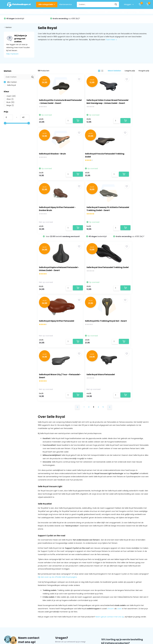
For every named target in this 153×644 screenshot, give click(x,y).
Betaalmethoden (11, 597)
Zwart (10, 97)
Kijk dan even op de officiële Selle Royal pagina (57, 479)
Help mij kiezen (12, 55)
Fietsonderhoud (115, 12)
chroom (111, 511)
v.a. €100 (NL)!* (113, 20)
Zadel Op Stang (50, 12)
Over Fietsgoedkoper (12, 586)
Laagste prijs (130, 72)
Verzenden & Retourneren (15, 601)
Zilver (9, 100)
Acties (142, 12)
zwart (119, 511)
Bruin (9, 104)
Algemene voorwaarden (14, 590)
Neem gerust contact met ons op (110, 519)
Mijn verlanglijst (55, 594)
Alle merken (10, 83)
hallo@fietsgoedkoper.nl (67, 551)
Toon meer (111, 41)
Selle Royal (10, 86)
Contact (10, 560)
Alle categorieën (47, 4)
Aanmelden (140, 558)
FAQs (6, 608)
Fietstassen (35, 12)
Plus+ (90, 630)
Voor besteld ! (24, 20)
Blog (6, 612)
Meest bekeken (114, 72)
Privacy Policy (9, 594)
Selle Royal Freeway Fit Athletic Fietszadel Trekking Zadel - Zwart (131, 160)
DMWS (83, 630)
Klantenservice (66, 4)
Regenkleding (130, 12)
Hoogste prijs (144, 72)
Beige (9, 107)
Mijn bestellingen (55, 590)
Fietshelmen (9, 12)
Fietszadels (22, 12)
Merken (9, 29)
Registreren (53, 586)
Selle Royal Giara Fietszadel (131, 275)
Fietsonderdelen (98, 12)
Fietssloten (83, 12)
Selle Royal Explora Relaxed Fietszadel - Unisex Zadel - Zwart (54, 222)
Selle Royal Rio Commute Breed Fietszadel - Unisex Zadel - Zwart (53, 104)
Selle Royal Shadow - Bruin (130, 101)
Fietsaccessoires (67, 12)
